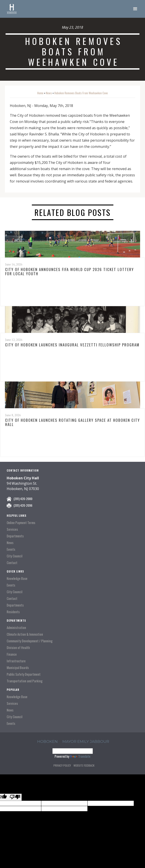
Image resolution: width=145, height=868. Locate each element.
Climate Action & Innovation (25, 634)
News (49, 93)
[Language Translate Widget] (73, 751)
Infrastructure (16, 661)
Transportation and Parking (25, 681)
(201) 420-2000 (23, 499)
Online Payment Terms (21, 523)
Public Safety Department (24, 674)
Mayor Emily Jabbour (86, 741)
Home (40, 93)
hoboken (47, 741)
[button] (135, 9)
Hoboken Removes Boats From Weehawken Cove (81, 93)
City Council (14, 556)
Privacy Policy (62, 765)
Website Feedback (84, 765)
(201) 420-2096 (23, 505)
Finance (12, 654)
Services (12, 529)
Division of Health (18, 648)
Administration (16, 628)
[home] (12, 9)
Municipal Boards (18, 668)
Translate (80, 756)
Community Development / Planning (30, 641)
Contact (12, 563)
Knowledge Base (17, 578)
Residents (13, 612)
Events (11, 549)
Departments (15, 536)
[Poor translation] (15, 797)
